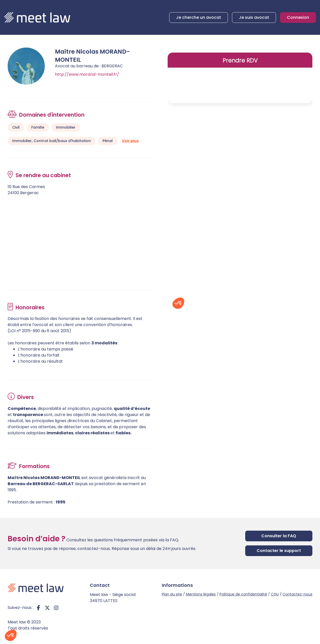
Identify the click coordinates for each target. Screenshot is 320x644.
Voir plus (130, 141)
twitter (47, 608)
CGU (275, 594)
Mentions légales (201, 594)
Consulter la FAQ (279, 536)
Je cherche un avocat (199, 17)
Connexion (298, 17)
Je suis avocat (254, 17)
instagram (56, 608)
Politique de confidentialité (243, 594)
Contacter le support (279, 551)
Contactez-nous (297, 594)
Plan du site (172, 594)
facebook (38, 608)
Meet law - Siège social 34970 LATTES (113, 598)
